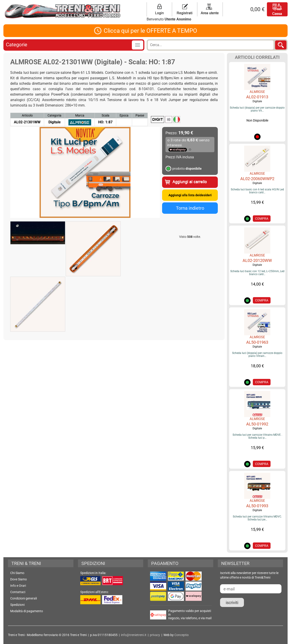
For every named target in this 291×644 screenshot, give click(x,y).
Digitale (257, 101)
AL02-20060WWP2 (257, 179)
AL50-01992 (257, 424)
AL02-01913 (257, 97)
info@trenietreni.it (134, 635)
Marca (80, 115)
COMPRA (262, 219)
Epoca (124, 115)
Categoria (54, 115)
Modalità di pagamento (27, 611)
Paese (140, 115)
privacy (155, 635)
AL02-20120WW (257, 260)
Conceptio (182, 635)
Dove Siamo (19, 579)
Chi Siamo (17, 573)
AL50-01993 (257, 506)
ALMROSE (257, 92)
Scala (105, 115)
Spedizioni (17, 605)
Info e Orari (18, 586)
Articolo (27, 115)
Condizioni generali (24, 598)
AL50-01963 (257, 342)
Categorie (17, 45)
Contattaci (18, 592)
